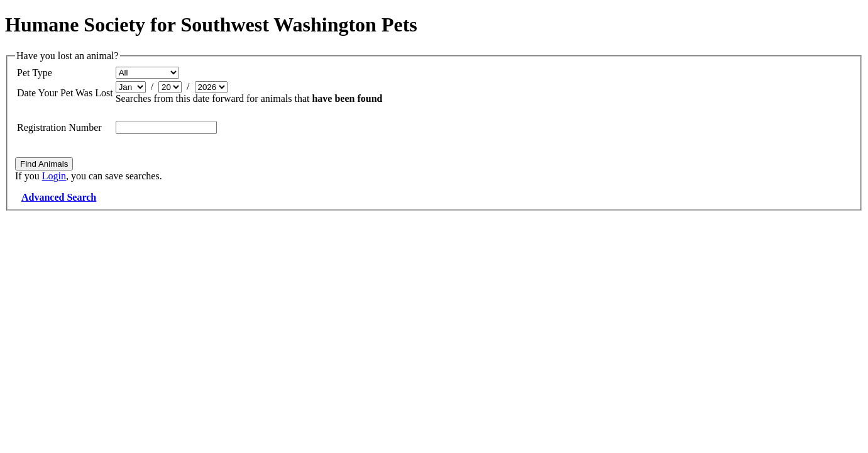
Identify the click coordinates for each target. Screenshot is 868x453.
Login (54, 176)
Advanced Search (59, 197)
